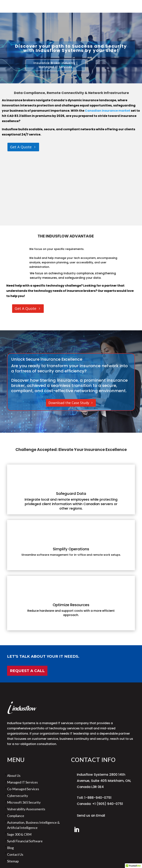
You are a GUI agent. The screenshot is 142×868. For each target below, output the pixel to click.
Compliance (16, 816)
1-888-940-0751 (98, 798)
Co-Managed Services (23, 789)
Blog (10, 848)
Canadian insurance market (107, 111)
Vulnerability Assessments (26, 809)
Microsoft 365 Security (24, 802)
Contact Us (15, 854)
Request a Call (27, 671)
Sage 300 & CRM (19, 834)
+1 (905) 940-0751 (108, 804)
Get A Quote (21, 147)
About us (14, 776)
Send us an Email (91, 815)
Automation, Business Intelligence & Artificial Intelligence (33, 825)
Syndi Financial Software (25, 841)
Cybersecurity (17, 796)
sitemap (13, 861)
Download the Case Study (69, 403)
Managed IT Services (22, 782)
